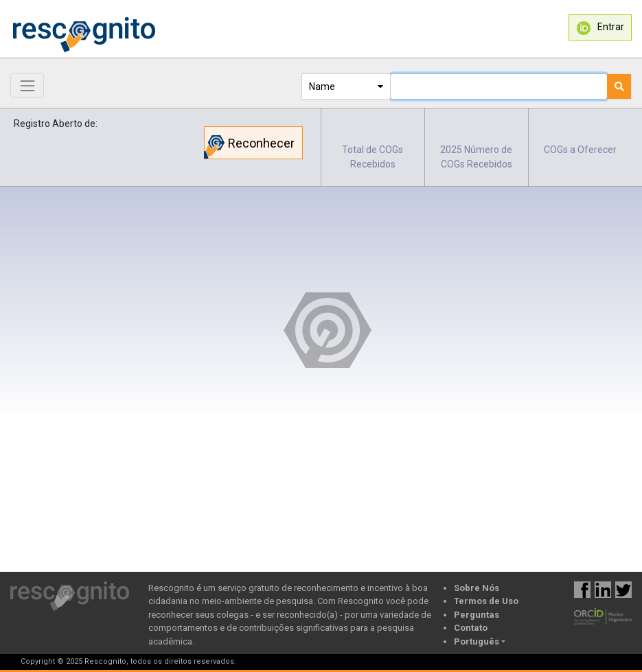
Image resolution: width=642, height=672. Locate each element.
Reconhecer (249, 147)
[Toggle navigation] (27, 85)
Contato (471, 628)
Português (477, 641)
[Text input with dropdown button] (499, 86)
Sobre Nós (477, 588)
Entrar (600, 28)
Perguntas (477, 615)
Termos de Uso (486, 601)
